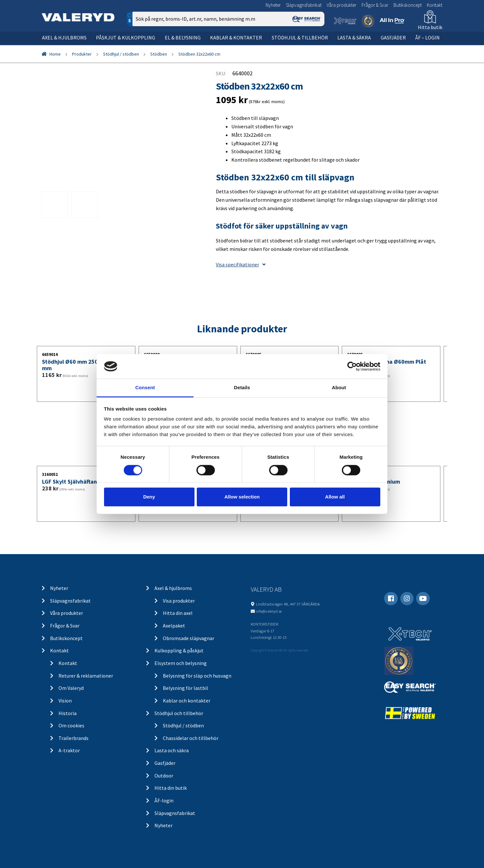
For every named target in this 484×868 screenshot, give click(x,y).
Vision (65, 701)
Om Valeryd (71, 688)
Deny (149, 497)
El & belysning (183, 38)
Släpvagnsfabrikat (304, 5)
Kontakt (435, 5)
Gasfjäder (393, 38)
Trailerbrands (74, 738)
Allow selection (242, 497)
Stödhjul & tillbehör (300, 38)
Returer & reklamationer (86, 676)
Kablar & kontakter (236, 38)
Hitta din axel (178, 613)
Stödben (159, 54)
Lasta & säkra (354, 38)
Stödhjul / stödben (121, 54)
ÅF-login (164, 800)
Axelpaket (174, 626)
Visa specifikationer (241, 264)
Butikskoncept (408, 5)
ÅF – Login (427, 38)
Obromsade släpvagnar (189, 638)
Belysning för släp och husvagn (197, 676)
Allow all (335, 497)
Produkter (82, 54)
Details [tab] (242, 388)
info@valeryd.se (269, 611)
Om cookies (71, 725)
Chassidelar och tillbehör (191, 738)
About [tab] (339, 388)
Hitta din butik (171, 788)
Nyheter (273, 5)
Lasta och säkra (172, 750)
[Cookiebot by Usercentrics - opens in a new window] (352, 366)
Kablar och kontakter (187, 701)
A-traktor (69, 750)
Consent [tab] (145, 388)
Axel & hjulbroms (64, 38)
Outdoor (164, 776)
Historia (68, 713)
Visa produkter (179, 601)
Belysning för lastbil (185, 688)
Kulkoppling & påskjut (179, 650)
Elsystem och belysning (181, 663)
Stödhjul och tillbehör (179, 713)
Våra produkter (342, 5)
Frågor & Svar (375, 5)
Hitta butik (430, 27)
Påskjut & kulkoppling (126, 38)
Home (55, 54)
